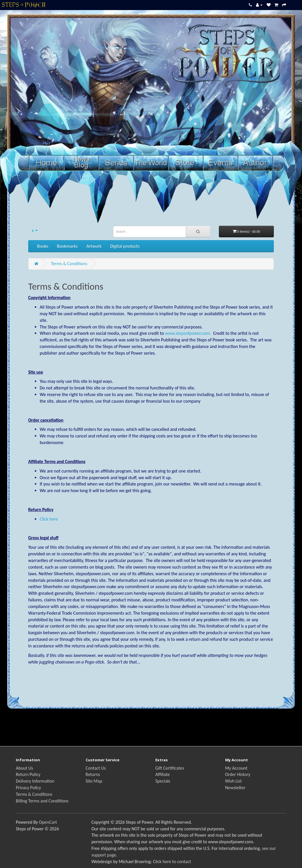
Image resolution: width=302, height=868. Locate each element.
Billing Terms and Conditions (42, 801)
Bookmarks (67, 246)
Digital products (125, 246)
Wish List (234, 781)
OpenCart (48, 822)
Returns (93, 774)
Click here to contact (172, 862)
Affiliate (163, 774)
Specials (163, 781)
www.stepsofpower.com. (188, 333)
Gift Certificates (170, 768)
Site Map (94, 781)
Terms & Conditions (69, 264)
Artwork (94, 246)
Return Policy (28, 774)
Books (43, 246)
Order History (238, 774)
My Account (236, 768)
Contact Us (96, 768)
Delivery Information (35, 781)
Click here (49, 519)
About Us (24, 768)
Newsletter (235, 788)
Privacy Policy (28, 788)
